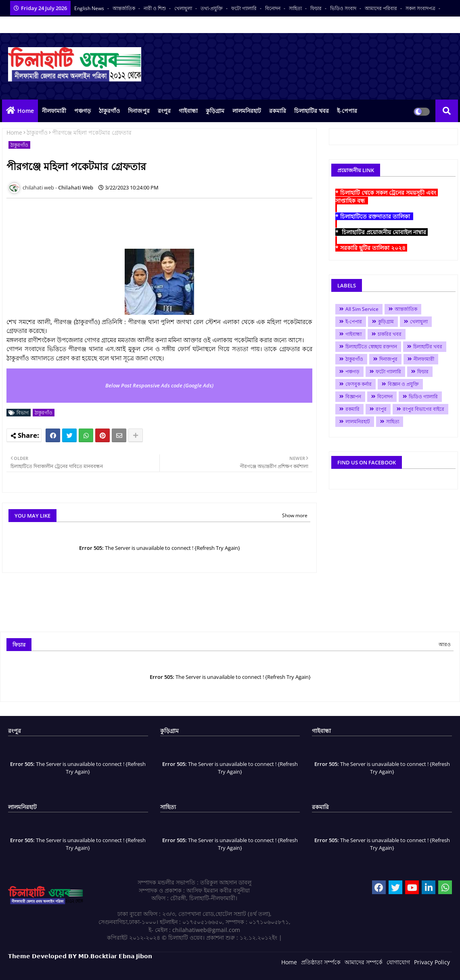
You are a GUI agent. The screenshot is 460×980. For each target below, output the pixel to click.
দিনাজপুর (139, 111)
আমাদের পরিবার (382, 8)
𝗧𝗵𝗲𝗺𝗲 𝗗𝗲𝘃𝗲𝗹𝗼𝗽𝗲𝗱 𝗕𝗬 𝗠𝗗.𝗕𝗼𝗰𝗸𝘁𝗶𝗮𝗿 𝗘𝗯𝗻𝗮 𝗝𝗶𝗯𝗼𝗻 (80, 956)
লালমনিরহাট (247, 111)
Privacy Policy (432, 962)
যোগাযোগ (398, 962)
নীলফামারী (54, 111)
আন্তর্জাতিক (124, 8)
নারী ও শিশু (155, 8)
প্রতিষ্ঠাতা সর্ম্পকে (321, 962)
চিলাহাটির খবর (312, 111)
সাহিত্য (296, 8)
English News (90, 8)
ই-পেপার (347, 111)
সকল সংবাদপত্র (421, 8)
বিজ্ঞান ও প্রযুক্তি (403, 384)
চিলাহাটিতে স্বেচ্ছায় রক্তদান (371, 346)
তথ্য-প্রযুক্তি (212, 8)
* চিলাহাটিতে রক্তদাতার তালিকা (374, 216)
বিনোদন (273, 8)
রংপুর (164, 111)
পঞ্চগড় (83, 111)
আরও (445, 644)
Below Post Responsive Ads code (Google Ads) (159, 385)
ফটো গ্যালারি (245, 8)
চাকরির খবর (390, 334)
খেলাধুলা (184, 8)
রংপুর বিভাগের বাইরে (423, 409)
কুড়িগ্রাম (215, 111)
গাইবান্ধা (188, 111)
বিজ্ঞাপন (353, 396)
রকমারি (278, 111)
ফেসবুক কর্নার (359, 384)
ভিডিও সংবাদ (344, 8)
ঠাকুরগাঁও (109, 111)
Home (26, 111)
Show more (295, 515)
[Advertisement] (153, 223)
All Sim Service (362, 309)
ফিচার (317, 8)
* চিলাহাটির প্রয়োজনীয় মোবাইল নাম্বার (382, 232)
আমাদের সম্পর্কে (364, 962)
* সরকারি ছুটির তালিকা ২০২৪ (371, 248)
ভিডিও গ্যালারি (423, 396)
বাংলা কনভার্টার (23, 25)
